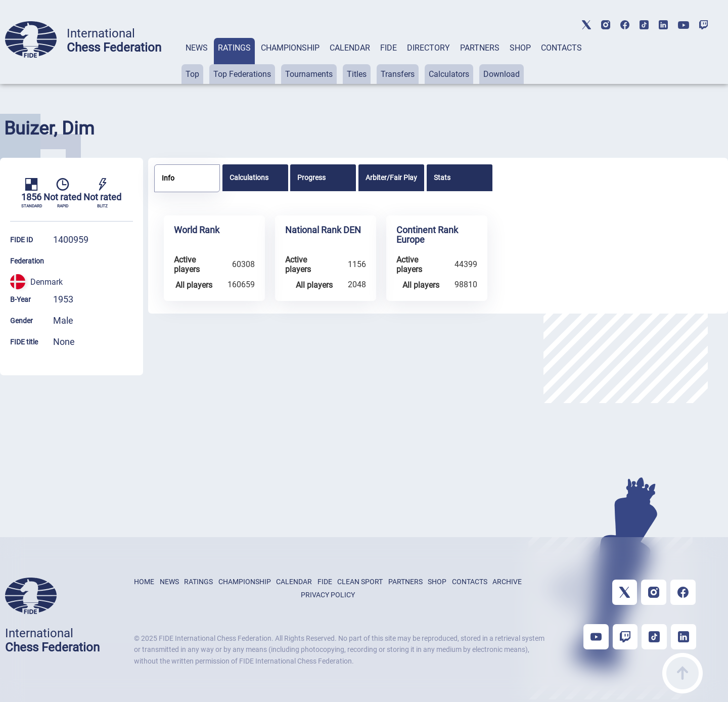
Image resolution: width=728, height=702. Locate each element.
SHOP (520, 48)
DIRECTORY (428, 48)
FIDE (389, 48)
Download (502, 74)
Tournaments (309, 74)
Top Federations (242, 74)
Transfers (398, 74)
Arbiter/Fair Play (391, 178)
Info (168, 178)
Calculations (249, 178)
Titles (357, 74)
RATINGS (234, 48)
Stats (442, 178)
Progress (311, 178)
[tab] (197, 61)
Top (192, 74)
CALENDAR (350, 48)
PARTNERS (480, 48)
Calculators (449, 74)
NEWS (197, 48)
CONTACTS (561, 48)
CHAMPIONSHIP (290, 48)
